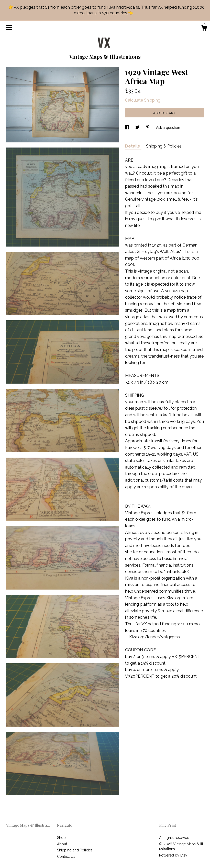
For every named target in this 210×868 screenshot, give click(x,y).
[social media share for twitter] (138, 128)
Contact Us (66, 857)
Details (133, 146)
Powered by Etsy (173, 855)
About (62, 844)
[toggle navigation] (9, 27)
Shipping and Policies (75, 850)
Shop (61, 838)
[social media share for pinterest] (148, 128)
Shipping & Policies (164, 146)
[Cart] (204, 29)
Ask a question (168, 128)
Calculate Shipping (143, 100)
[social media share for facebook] (128, 128)
